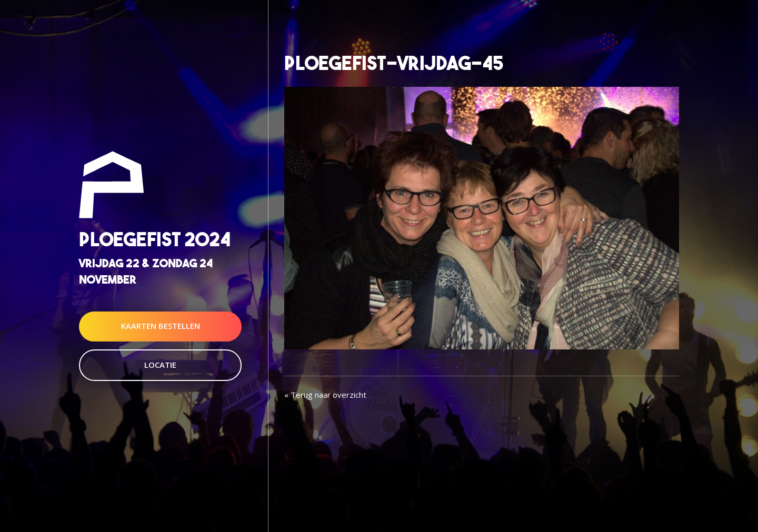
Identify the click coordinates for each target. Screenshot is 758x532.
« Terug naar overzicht (325, 395)
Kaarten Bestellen (161, 326)
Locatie (160, 365)
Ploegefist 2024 (155, 239)
